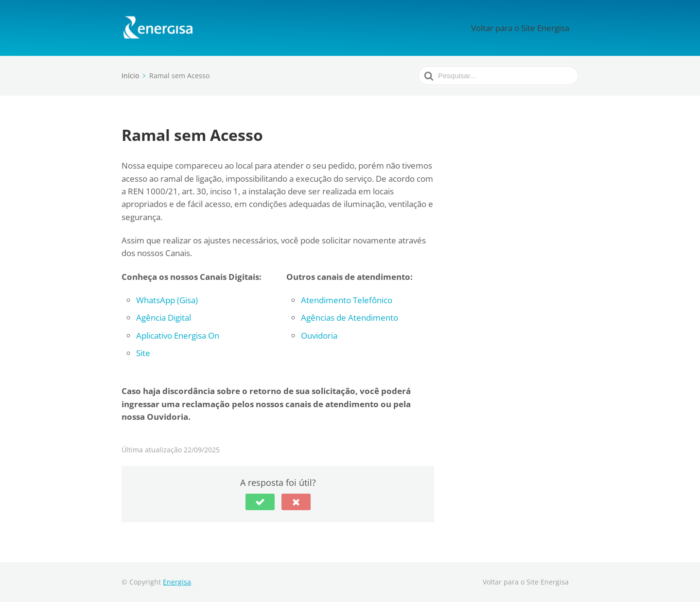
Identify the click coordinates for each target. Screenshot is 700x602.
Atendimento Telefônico (347, 300)
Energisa (177, 582)
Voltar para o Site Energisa (531, 28)
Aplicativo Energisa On (178, 335)
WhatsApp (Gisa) (167, 300)
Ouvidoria (319, 335)
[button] (260, 502)
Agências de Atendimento (350, 318)
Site (143, 353)
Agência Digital (164, 318)
